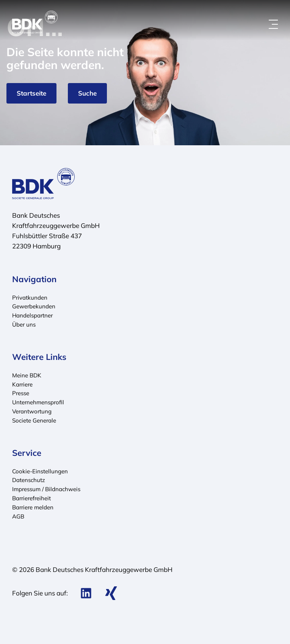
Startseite (31, 93)
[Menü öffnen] (273, 24)
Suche (87, 93)
